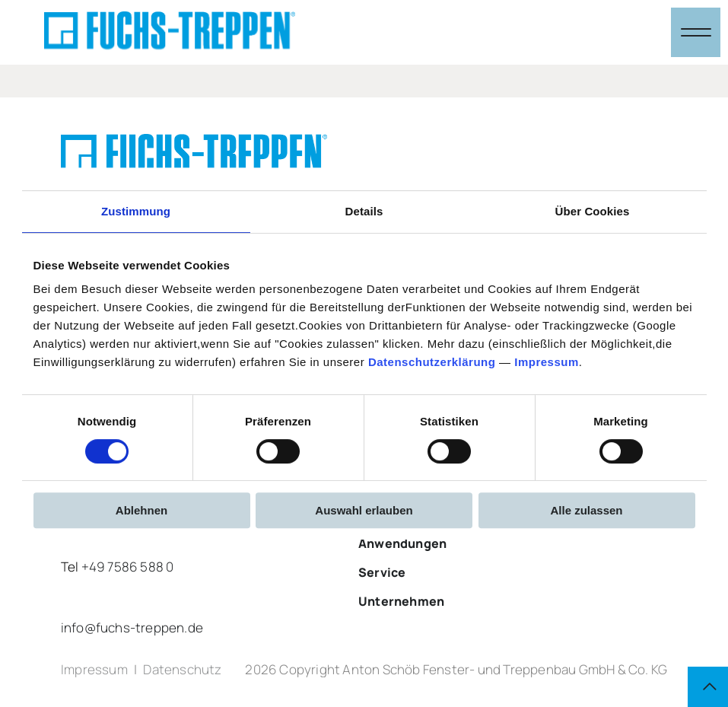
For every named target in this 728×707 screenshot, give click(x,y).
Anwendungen (402, 543)
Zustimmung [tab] (136, 211)
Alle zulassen (586, 510)
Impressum (547, 362)
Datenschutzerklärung (432, 362)
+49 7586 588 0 (128, 567)
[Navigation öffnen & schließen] (696, 32)
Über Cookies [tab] (593, 211)
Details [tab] (364, 211)
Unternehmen (401, 601)
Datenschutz (182, 672)
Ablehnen (141, 510)
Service (382, 572)
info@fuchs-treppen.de (132, 627)
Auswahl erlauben (364, 510)
